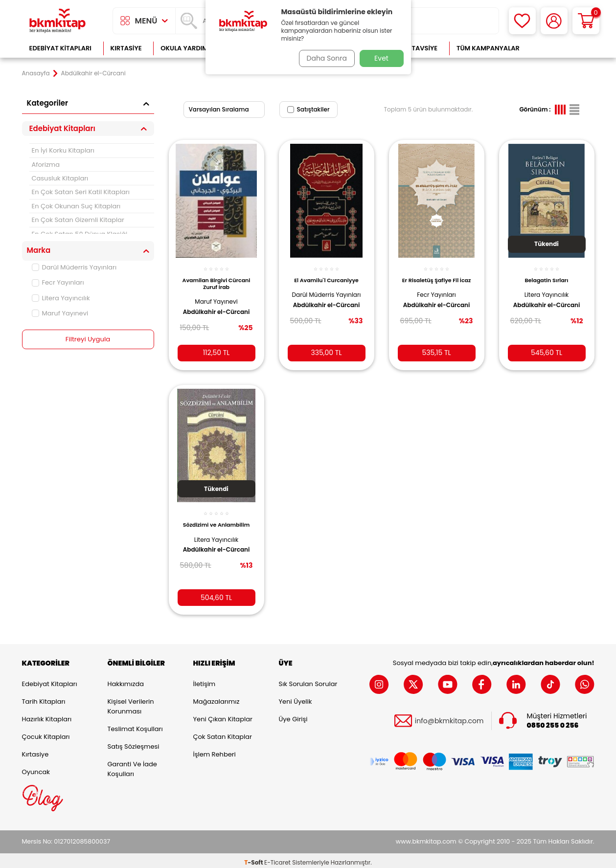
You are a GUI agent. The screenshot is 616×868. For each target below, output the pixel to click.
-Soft (254, 858)
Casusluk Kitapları (60, 178)
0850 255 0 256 (553, 722)
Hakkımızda (126, 680)
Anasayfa (36, 73)
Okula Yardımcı (187, 48)
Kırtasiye (126, 48)
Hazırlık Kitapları (47, 715)
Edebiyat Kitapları (60, 48)
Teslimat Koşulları (135, 725)
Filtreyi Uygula (88, 339)
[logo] (58, 21)
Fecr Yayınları (58, 282)
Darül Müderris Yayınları (74, 267)
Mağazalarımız (217, 698)
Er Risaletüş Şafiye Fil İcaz (436, 278)
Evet (381, 58)
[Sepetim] (586, 21)
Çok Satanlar (562, 48)
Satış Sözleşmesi (134, 743)
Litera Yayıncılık (61, 298)
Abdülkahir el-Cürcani (205, 311)
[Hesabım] (554, 21)
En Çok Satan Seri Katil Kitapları (81, 192)
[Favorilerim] (522, 21)
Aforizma (46, 165)
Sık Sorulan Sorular (308, 680)
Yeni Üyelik (296, 698)
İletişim (205, 680)
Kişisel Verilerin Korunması (131, 702)
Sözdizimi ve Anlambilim (217, 521)
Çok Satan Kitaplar (223, 733)
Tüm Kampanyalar (488, 48)
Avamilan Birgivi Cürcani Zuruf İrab (216, 278)
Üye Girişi (293, 715)
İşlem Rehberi (215, 750)
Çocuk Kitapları (46, 733)
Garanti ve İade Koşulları (132, 765)
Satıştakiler (308, 109)
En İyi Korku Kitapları (63, 150)
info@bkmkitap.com (449, 717)
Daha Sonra (324, 58)
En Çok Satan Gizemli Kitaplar (78, 220)
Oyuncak (36, 768)
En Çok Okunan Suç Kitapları (76, 206)
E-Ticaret (277, 858)
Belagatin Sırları (547, 275)
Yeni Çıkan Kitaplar (223, 715)
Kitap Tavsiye (415, 48)
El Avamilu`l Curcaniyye (326, 275)
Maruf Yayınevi (60, 313)
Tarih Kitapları (44, 698)
